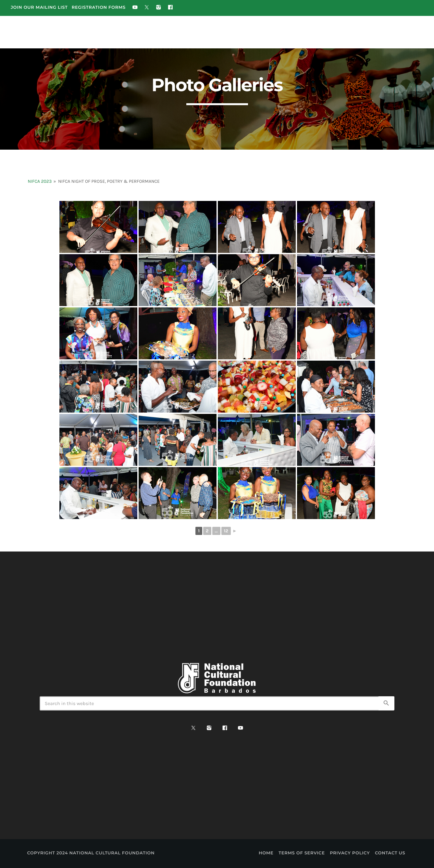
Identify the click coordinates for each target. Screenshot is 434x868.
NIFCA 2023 (40, 181)
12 (226, 531)
